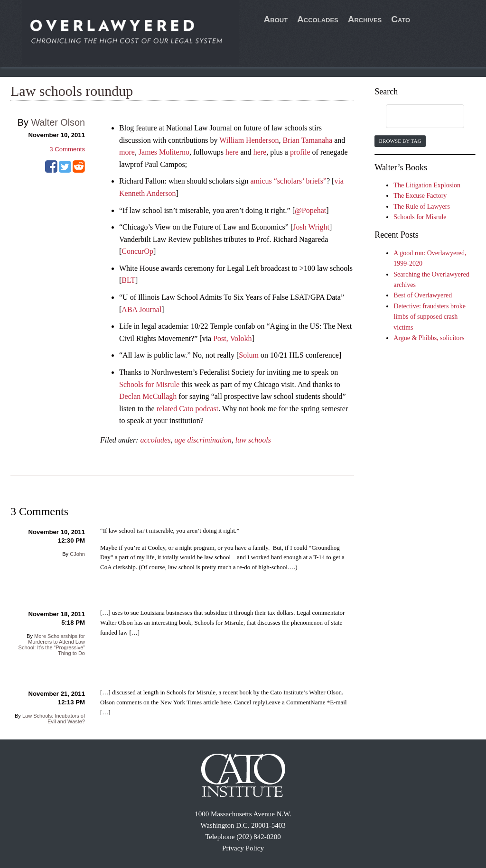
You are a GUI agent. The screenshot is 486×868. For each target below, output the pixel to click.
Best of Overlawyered (423, 295)
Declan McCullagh (148, 396)
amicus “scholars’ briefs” (288, 181)
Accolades (318, 19)
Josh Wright (311, 227)
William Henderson (249, 140)
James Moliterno (164, 152)
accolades (155, 440)
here (232, 152)
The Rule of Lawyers (422, 207)
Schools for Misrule (149, 384)
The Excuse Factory (420, 196)
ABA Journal (141, 309)
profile (300, 152)
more (127, 152)
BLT (128, 280)
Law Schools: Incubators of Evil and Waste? (54, 719)
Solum (249, 355)
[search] (416, 117)
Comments (67, 149)
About (276, 19)
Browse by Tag (400, 141)
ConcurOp (137, 251)
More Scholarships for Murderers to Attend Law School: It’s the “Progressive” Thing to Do (52, 645)
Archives (365, 19)
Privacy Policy (243, 848)
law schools (253, 440)
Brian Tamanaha (307, 140)
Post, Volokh (232, 338)
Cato (401, 19)
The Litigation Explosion (427, 185)
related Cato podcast (188, 409)
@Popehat (310, 210)
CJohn (77, 554)
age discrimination (203, 440)
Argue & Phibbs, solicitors (429, 338)
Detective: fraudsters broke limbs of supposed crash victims (430, 317)
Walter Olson (58, 122)
